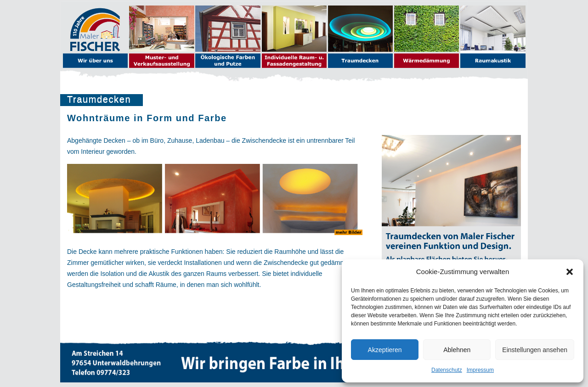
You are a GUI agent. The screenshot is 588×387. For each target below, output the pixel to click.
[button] (570, 272)
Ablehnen (457, 350)
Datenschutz (447, 370)
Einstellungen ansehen (535, 350)
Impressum (480, 370)
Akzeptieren (385, 350)
